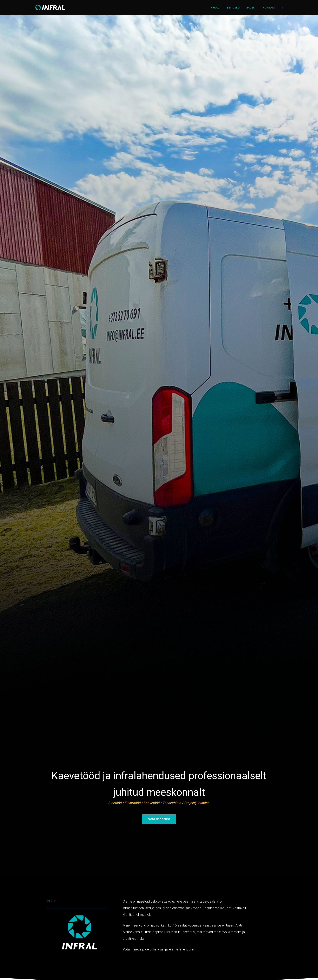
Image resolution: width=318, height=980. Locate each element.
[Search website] (282, 8)
